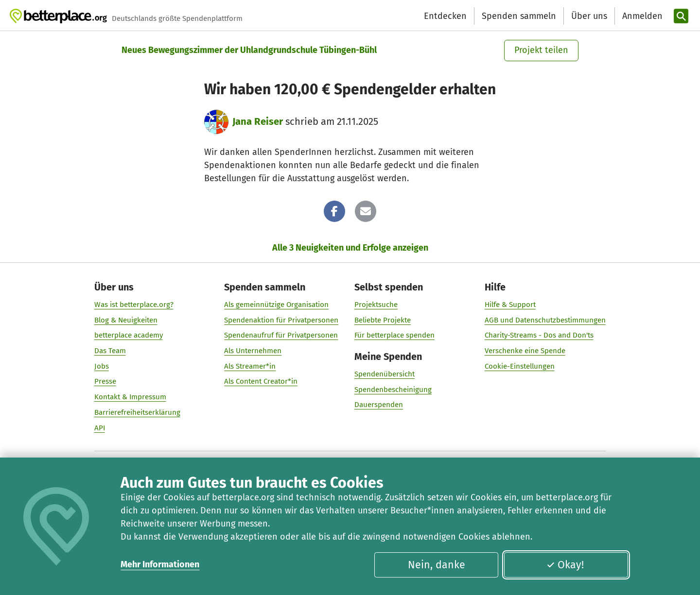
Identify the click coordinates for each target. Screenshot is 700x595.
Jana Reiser (258, 121)
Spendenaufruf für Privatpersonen (281, 335)
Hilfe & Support (510, 304)
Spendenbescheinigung (393, 389)
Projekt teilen (541, 50)
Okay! (565, 565)
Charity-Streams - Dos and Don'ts (539, 335)
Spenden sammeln (519, 16)
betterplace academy (129, 335)
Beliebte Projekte (383, 320)
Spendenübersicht (385, 374)
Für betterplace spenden (394, 335)
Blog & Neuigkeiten (126, 320)
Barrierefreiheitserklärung (137, 412)
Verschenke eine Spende (525, 351)
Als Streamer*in (250, 366)
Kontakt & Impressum (130, 397)
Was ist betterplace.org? (134, 304)
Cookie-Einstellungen (520, 366)
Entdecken (445, 16)
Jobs (102, 366)
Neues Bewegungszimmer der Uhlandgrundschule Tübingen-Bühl (249, 50)
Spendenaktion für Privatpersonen (281, 320)
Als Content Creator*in (261, 381)
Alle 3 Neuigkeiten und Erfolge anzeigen (350, 248)
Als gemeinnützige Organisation (276, 304)
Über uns (589, 16)
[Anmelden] (641, 16)
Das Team (110, 351)
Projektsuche (376, 304)
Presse (105, 381)
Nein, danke (437, 565)
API (100, 427)
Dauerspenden (379, 405)
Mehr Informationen (160, 564)
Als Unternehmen (253, 351)
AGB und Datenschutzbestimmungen (545, 320)
